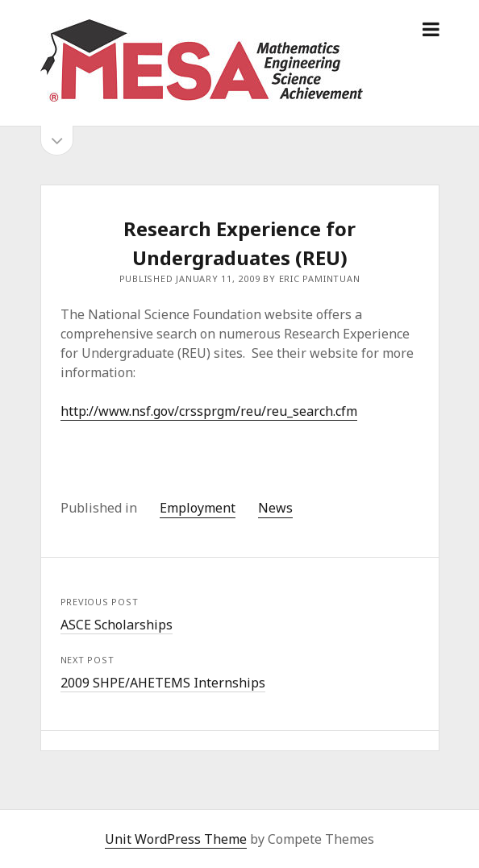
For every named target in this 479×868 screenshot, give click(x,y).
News (275, 508)
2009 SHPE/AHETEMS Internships (163, 683)
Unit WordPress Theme (176, 839)
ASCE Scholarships (117, 625)
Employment (198, 508)
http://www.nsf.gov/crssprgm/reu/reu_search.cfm (209, 411)
